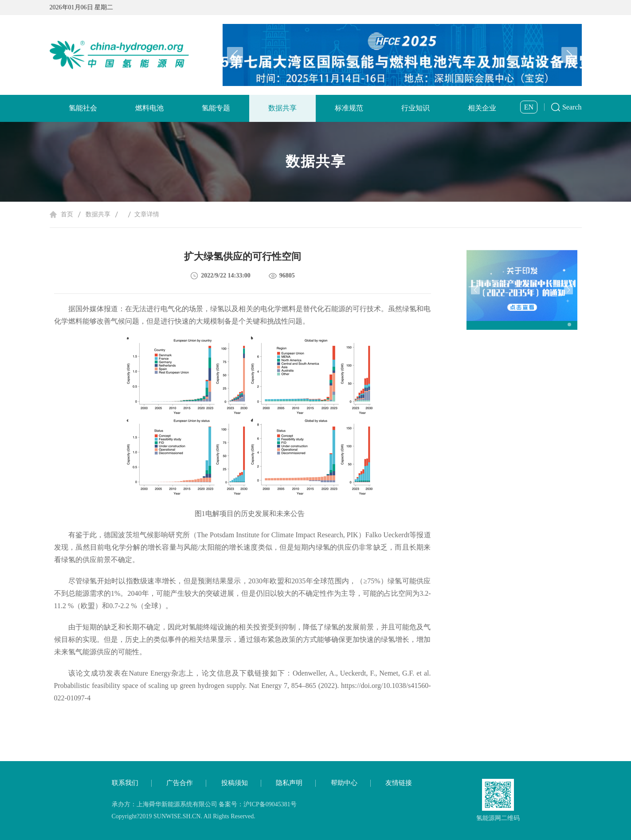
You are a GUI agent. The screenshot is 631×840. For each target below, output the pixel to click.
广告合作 (180, 783)
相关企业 (482, 108)
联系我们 (125, 783)
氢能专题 (216, 108)
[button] (569, 55)
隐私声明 (289, 783)
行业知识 (415, 108)
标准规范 (349, 108)
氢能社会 (83, 108)
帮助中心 (344, 783)
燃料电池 (149, 108)
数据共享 (282, 108)
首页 (67, 214)
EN (529, 107)
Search (572, 107)
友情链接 (399, 783)
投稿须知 (235, 783)
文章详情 (147, 214)
